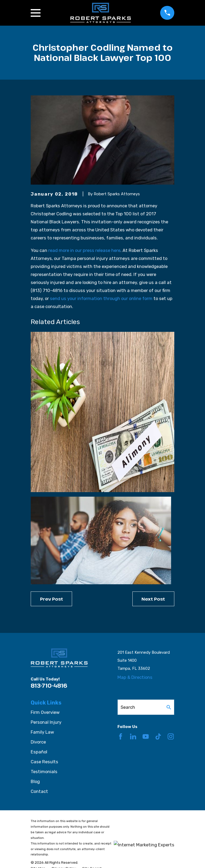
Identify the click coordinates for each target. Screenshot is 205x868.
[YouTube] (146, 736)
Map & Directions (135, 677)
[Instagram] (171, 736)
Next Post (153, 599)
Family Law (42, 732)
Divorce (38, 742)
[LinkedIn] (133, 736)
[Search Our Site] (169, 707)
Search (128, 707)
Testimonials (44, 772)
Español (39, 752)
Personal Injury (46, 722)
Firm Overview (45, 712)
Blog (35, 781)
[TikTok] (158, 736)
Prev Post (52, 599)
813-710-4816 (49, 686)
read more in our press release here (84, 250)
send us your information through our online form (101, 298)
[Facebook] (121, 736)
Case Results (44, 762)
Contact (39, 791)
